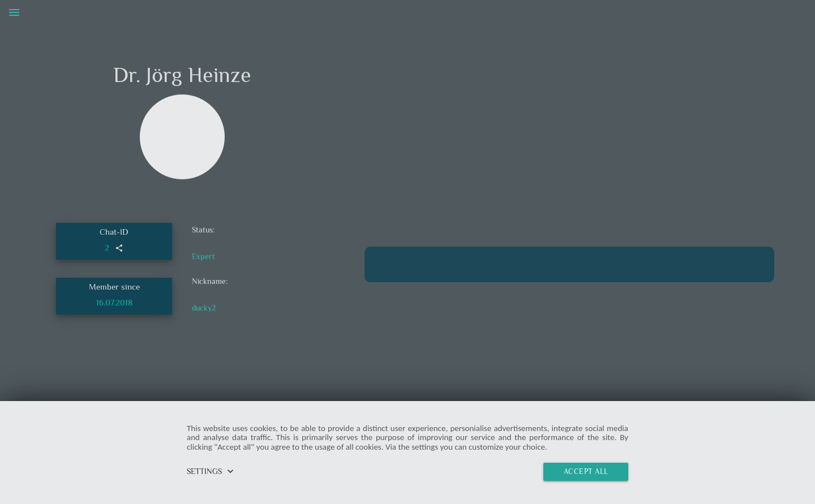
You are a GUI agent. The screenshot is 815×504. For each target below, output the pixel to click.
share (119, 248)
